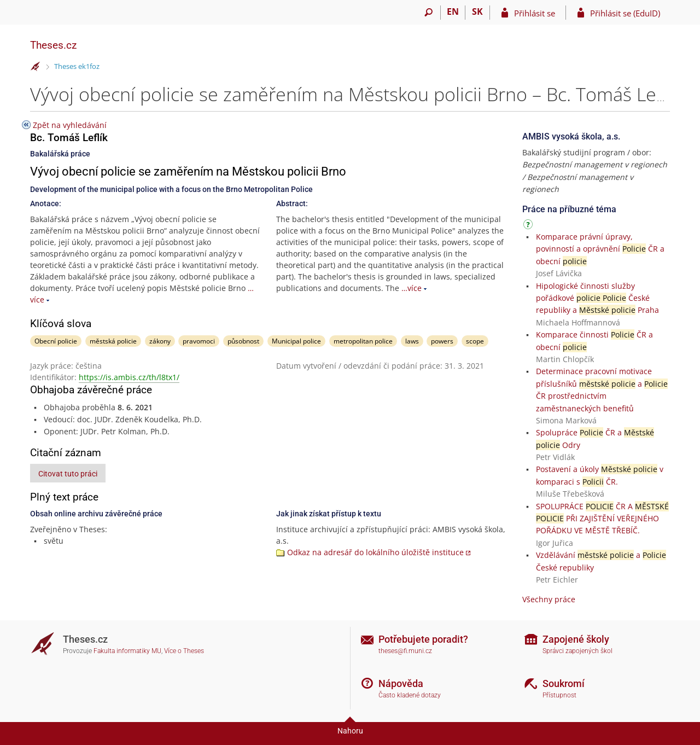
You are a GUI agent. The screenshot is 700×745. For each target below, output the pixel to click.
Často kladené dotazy (410, 695)
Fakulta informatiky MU (127, 651)
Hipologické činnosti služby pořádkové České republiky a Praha (597, 298)
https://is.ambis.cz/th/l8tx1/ (129, 377)
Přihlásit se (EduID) (625, 13)
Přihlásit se (535, 13)
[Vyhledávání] (428, 13)
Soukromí (564, 683)
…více (412, 288)
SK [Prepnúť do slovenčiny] (477, 11)
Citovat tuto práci (68, 474)
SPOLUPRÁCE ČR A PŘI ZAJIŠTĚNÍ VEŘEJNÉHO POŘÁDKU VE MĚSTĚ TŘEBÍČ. (602, 519)
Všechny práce (549, 599)
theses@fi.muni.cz (405, 651)
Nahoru (350, 731)
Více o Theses (184, 651)
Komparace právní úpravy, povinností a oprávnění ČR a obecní (600, 249)
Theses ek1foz (77, 66)
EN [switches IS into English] (453, 11)
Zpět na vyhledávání (70, 125)
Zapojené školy (576, 639)
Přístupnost (559, 695)
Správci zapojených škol (577, 651)
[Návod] (529, 226)
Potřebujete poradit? (423, 639)
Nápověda (401, 683)
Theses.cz (53, 45)
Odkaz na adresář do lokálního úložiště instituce (375, 552)
